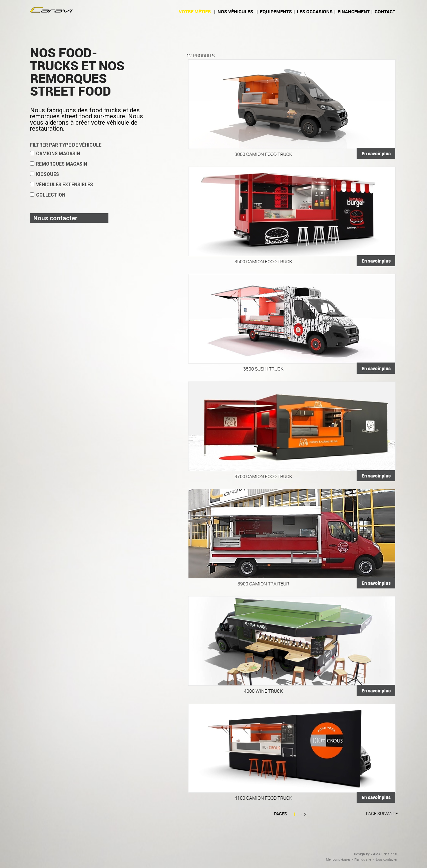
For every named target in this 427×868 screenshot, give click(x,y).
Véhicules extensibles (62, 185)
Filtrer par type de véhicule (66, 145)
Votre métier (195, 12)
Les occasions (315, 12)
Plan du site (363, 859)
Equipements (276, 12)
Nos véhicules (235, 12)
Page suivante (382, 813)
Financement (354, 12)
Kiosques (45, 174)
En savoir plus (376, 153)
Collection (48, 195)
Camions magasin (55, 154)
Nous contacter (386, 859)
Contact (385, 12)
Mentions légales (338, 859)
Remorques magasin (59, 164)
